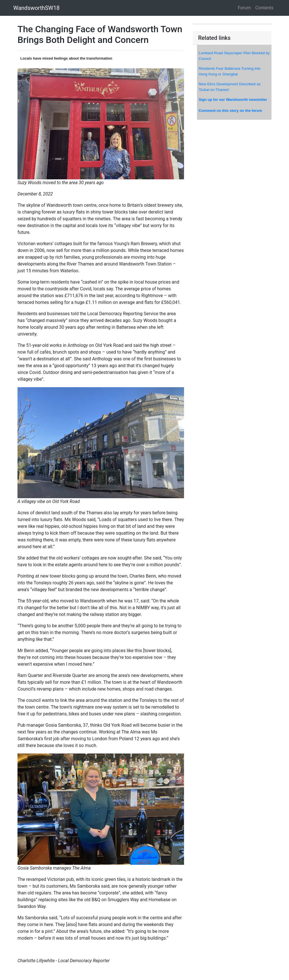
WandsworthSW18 (36, 8)
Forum (244, 8)
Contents (264, 8)
